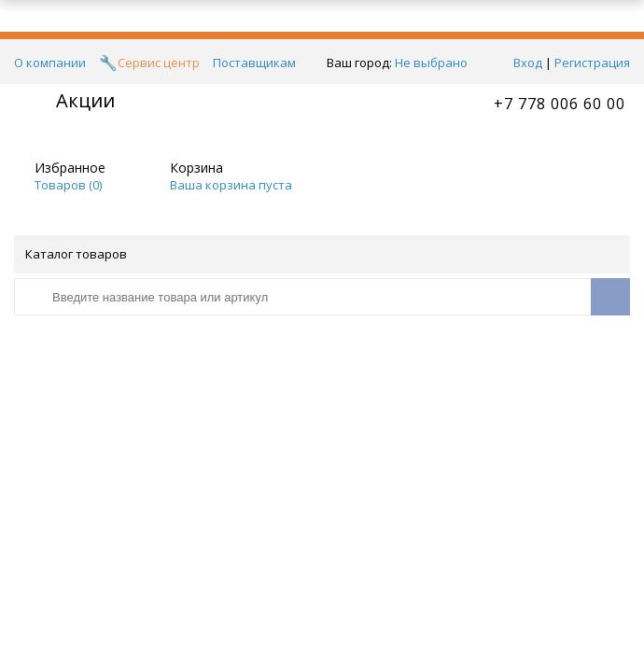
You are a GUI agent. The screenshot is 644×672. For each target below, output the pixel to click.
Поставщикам (254, 63)
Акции (85, 100)
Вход (528, 63)
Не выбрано (436, 63)
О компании (50, 63)
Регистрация (592, 63)
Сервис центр (159, 63)
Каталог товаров (321, 254)
